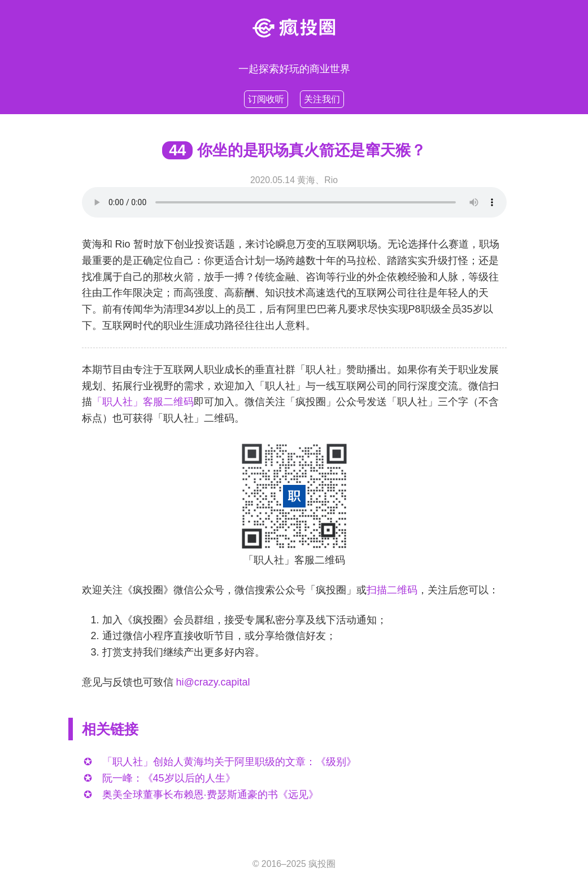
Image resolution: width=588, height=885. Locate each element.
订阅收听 (266, 99)
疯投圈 (322, 864)
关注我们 (322, 99)
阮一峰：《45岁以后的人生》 (169, 778)
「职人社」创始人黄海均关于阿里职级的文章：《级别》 (229, 762)
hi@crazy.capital (213, 682)
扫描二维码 (392, 590)
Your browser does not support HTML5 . (294, 202)
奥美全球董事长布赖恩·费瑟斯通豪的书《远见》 (210, 795)
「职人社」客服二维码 (143, 402)
